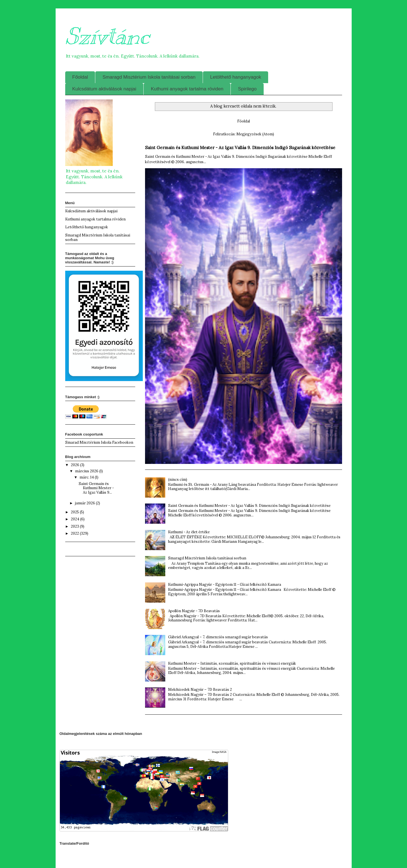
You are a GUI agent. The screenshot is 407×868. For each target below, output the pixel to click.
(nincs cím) (178, 479)
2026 (75, 465)
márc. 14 (87, 477)
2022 (75, 533)
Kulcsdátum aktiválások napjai (104, 89)
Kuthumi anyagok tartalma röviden (187, 89)
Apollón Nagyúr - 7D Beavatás (194, 611)
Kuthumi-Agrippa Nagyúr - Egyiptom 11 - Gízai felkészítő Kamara (225, 585)
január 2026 (85, 503)
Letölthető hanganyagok (236, 77)
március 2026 (87, 471)
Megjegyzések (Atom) (255, 134)
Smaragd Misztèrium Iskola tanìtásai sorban (207, 558)
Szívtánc (107, 36)
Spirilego (247, 89)
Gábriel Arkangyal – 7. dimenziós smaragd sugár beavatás (218, 637)
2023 (75, 526)
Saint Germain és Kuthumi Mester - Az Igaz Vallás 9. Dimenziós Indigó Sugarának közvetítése (240, 148)
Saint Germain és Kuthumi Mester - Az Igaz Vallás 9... (96, 488)
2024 (75, 519)
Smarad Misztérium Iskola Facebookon (99, 442)
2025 (75, 512)
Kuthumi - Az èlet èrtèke (189, 532)
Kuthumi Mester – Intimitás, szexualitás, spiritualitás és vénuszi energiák (232, 663)
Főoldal (80, 77)
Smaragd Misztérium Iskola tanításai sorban (149, 77)
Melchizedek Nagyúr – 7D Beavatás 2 (200, 690)
